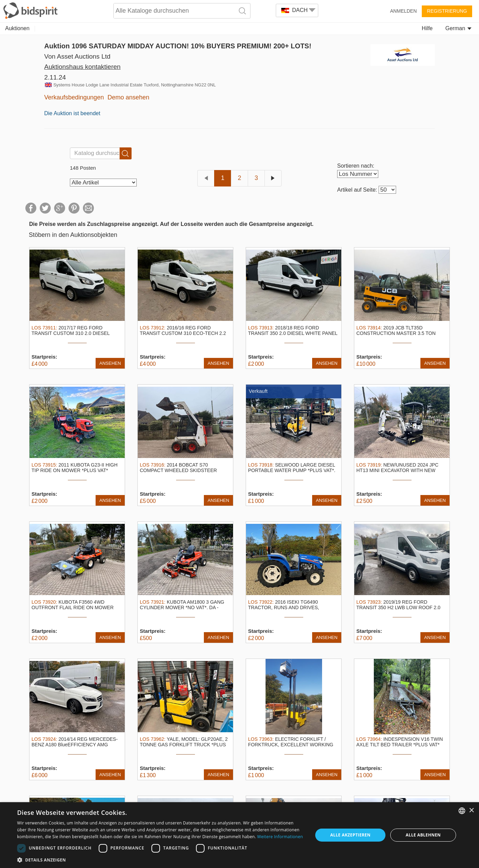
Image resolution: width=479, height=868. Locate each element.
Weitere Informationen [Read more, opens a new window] (280, 837)
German (458, 28)
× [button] (471, 811)
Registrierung (447, 11)
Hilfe (427, 28)
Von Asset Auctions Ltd (77, 56)
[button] (161, 860)
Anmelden (404, 11)
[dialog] (240, 835)
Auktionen (17, 28)
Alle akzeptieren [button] (351, 835)
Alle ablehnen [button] (423, 835)
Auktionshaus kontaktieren (82, 67)
